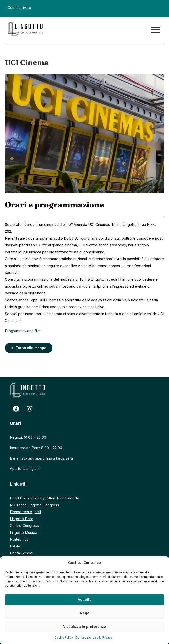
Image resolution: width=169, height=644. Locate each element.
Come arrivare (19, 7)
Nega (85, 613)
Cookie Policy (64, 638)
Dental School (21, 553)
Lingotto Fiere (22, 519)
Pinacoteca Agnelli (25, 512)
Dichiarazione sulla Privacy (94, 638)
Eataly (15, 546)
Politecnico (19, 539)
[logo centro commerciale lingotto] (25, 29)
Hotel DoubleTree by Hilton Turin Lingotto (45, 498)
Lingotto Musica (23, 532)
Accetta (85, 600)
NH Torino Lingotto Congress (34, 505)
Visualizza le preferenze (84, 627)
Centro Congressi (25, 526)
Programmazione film (23, 331)
